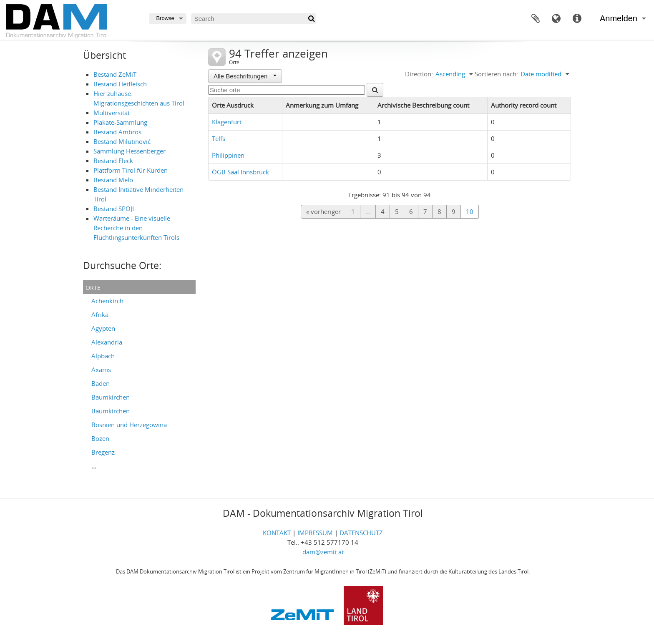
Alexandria (107, 342)
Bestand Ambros (117, 132)
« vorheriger (323, 211)
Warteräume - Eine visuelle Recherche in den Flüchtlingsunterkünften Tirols (136, 228)
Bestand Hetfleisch (120, 84)
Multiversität (112, 113)
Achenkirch (107, 301)
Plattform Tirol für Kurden (131, 170)
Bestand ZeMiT (115, 74)
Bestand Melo (113, 180)
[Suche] (311, 19)
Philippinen (228, 155)
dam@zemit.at (323, 552)
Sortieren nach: (496, 74)
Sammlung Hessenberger (130, 151)
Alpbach (103, 356)
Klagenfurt (227, 122)
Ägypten (103, 328)
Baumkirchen (111, 397)
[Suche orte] (287, 90)
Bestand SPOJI (114, 209)
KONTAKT (277, 533)
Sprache (556, 19)
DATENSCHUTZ (361, 533)
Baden (101, 383)
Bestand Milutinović (122, 141)
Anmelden (619, 18)
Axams (101, 370)
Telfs (219, 138)
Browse (165, 18)
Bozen (100, 438)
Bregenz (103, 452)
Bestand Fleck (113, 161)
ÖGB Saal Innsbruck (240, 172)
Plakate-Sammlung (120, 122)
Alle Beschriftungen (245, 76)
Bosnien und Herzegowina (129, 425)
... (94, 466)
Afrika (100, 314)
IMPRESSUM (315, 533)
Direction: (419, 74)
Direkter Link (577, 19)
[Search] (254, 19)
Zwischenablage (536, 19)
